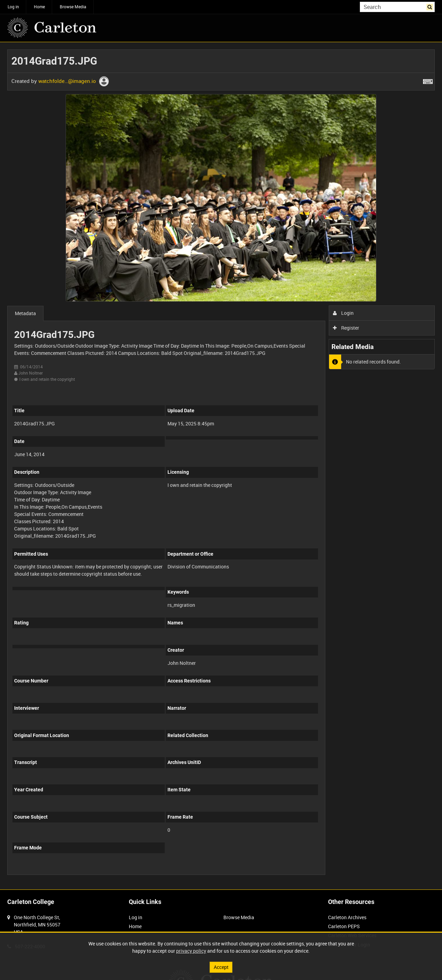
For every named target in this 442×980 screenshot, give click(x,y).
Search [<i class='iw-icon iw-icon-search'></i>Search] (431, 6)
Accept (221, 967)
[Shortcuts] (428, 80)
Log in (13, 7)
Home (39, 7)
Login (343, 313)
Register (346, 328)
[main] (221, 466)
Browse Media (73, 7)
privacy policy (191, 951)
